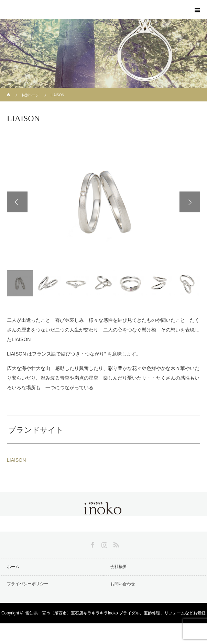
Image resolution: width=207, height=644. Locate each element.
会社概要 (119, 567)
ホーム (13, 567)
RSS (115, 544)
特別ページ (30, 95)
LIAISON (16, 460)
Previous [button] (17, 202)
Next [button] (190, 202)
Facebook (92, 544)
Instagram (103, 544)
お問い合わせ (123, 584)
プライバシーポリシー (28, 584)
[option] (103, 202)
